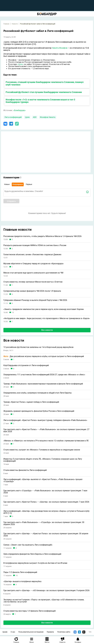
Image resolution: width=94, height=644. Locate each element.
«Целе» (20, 64)
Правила (50, 632)
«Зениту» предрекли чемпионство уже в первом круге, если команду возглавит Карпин (44, 309)
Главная (6, 24)
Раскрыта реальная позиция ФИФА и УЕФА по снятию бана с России (35, 245)
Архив (5, 632)
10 (17, 576)
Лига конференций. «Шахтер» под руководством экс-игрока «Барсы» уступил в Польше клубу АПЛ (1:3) (46, 512)
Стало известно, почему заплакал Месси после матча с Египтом (33, 282)
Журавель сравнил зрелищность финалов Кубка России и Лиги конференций (39, 411)
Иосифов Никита (48, 117)
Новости (15, 24)
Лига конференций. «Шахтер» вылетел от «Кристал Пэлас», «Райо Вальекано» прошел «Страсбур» (43, 480)
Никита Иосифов (60, 48)
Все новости (47, 330)
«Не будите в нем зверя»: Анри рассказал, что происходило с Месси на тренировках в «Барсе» (47, 318)
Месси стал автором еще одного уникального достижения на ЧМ (33, 273)
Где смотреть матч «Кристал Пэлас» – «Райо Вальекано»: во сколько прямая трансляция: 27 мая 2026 (46, 430)
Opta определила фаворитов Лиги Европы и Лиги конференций (32, 554)
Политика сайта (64, 632)
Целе (27, 117)
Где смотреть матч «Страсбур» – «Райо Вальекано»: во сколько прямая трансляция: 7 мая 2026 (45, 492)
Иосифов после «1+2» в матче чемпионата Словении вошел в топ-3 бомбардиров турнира (40, 101)
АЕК (35, 117)
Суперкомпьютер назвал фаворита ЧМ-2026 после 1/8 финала (32, 291)
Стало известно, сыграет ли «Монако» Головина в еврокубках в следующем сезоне (42, 450)
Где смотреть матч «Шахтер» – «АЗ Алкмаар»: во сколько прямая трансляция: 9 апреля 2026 (46, 591)
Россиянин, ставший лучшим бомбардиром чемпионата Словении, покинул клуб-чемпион (45, 83)
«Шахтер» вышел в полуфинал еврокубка (22, 581)
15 (13, 313)
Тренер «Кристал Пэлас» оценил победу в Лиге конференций (31, 402)
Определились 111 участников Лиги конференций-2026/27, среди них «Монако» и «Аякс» (44, 375)
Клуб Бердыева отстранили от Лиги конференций (26, 365)
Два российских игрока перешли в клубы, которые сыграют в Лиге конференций (44, 356)
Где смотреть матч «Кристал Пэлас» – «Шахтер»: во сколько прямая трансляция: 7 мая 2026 (46, 502)
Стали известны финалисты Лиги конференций (25, 470)
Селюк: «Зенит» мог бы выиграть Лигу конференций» (28, 545)
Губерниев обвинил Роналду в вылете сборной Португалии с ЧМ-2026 (35, 300)
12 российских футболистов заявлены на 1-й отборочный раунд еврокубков (38, 347)
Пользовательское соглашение (31, 632)
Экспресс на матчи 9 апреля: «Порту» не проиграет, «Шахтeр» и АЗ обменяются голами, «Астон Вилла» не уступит (44, 601)
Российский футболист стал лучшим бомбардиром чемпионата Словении (44, 92)
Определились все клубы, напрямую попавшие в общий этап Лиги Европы (38, 393)
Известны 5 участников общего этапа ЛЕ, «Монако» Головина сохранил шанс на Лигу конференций (43, 460)
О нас (13, 632)
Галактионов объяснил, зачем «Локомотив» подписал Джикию (32, 255)
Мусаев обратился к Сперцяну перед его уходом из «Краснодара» (34, 264)
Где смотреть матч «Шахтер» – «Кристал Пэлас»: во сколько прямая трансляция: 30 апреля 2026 (46, 535)
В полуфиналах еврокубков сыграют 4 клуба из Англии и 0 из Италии (35, 563)
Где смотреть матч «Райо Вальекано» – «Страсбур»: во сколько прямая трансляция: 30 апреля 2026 (44, 523)
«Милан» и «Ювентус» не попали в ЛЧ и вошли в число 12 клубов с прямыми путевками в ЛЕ (46, 441)
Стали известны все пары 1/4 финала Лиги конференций (29, 611)
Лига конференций (13, 117)
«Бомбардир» (19, 110)
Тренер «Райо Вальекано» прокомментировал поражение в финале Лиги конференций (43, 384)
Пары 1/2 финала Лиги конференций (20, 572)
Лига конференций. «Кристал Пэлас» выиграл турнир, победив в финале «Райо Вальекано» (45, 420)
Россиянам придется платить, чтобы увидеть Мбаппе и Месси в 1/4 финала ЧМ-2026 (42, 236)
